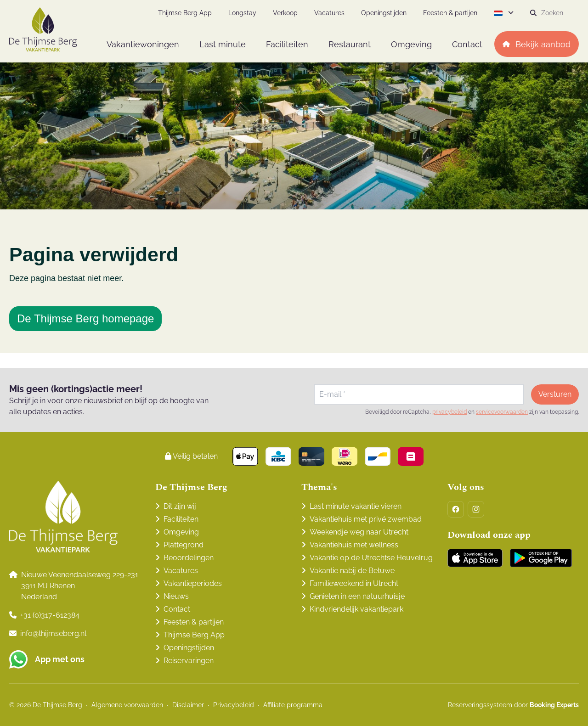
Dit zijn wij (180, 506)
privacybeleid (449, 412)
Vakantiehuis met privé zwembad (366, 519)
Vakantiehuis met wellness (354, 545)
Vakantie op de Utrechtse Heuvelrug (371, 558)
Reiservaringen (189, 661)
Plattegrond (184, 545)
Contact (177, 609)
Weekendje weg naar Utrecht (359, 532)
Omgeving (181, 532)
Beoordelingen (189, 558)
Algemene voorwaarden (127, 705)
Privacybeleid (234, 705)
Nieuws (176, 596)
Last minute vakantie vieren (356, 506)
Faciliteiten (181, 519)
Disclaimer (188, 705)
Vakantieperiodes (193, 583)
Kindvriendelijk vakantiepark (356, 609)
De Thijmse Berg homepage (85, 318)
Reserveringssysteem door (513, 705)
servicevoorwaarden (502, 412)
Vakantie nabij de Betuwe (352, 571)
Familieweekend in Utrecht (354, 583)
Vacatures (181, 571)
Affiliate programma (293, 705)
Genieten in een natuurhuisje (357, 596)
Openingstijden (189, 648)
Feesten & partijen (194, 622)
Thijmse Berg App (194, 635)
